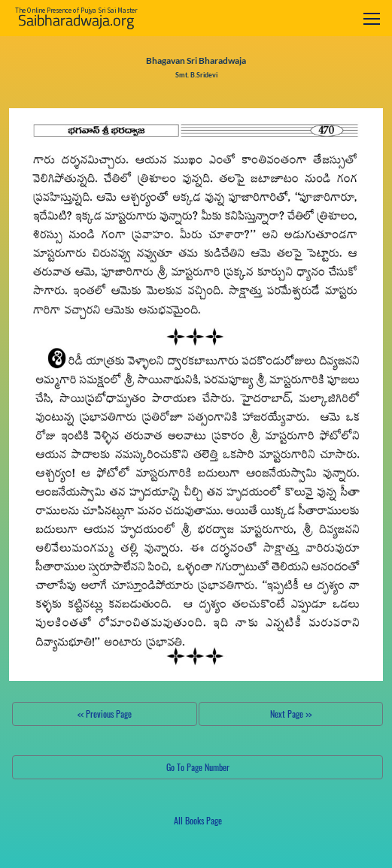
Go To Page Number (198, 767)
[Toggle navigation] (372, 18)
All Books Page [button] (198, 820)
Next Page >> (291, 714)
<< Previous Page (105, 714)
